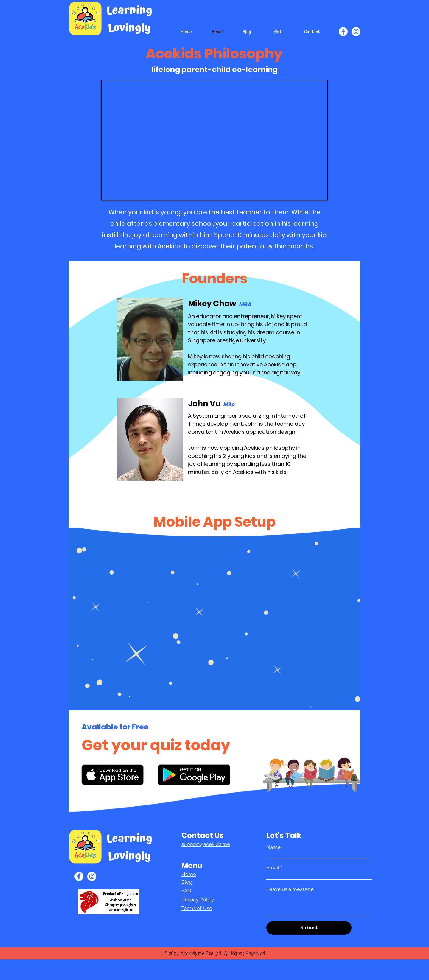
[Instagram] (356, 32)
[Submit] (309, 928)
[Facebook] (343, 32)
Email (273, 868)
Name (273, 847)
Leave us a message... (291, 889)
